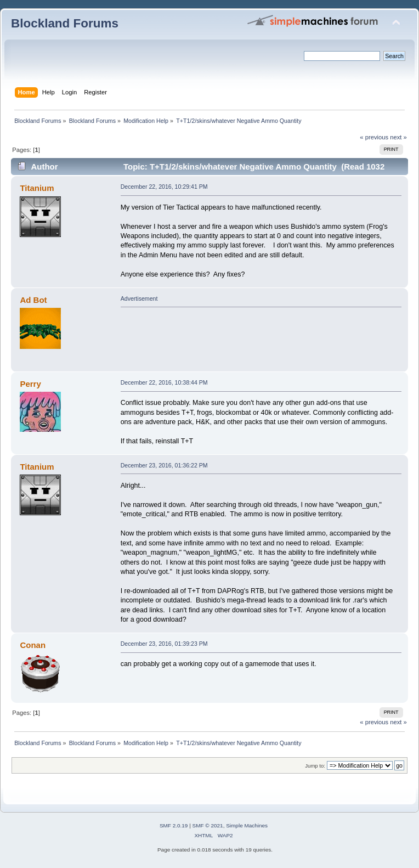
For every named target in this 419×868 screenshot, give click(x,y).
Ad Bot (33, 300)
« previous (374, 137)
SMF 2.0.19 (174, 825)
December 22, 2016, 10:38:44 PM (164, 382)
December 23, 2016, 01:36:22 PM (164, 465)
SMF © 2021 (208, 825)
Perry (30, 384)
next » (398, 137)
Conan (33, 645)
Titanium (37, 188)
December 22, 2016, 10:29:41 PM (164, 187)
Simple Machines (247, 825)
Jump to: (315, 766)
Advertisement (139, 298)
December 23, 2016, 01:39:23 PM (164, 644)
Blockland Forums (65, 23)
